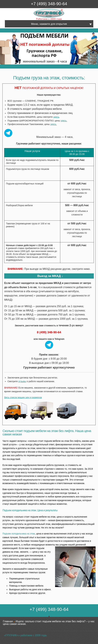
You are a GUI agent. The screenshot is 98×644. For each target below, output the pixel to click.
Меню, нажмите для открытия (49, 24)
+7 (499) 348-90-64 (49, 4)
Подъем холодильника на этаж (19, 534)
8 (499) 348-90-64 (49, 332)
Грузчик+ (36, 20)
